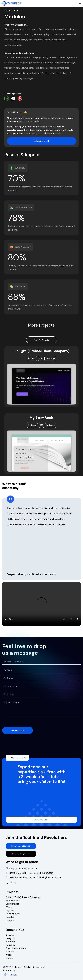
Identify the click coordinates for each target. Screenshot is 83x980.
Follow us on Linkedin (21, 846)
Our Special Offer (17, 758)
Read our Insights (21, 854)
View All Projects (42, 340)
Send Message (18, 730)
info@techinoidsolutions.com (23, 869)
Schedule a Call (42, 141)
